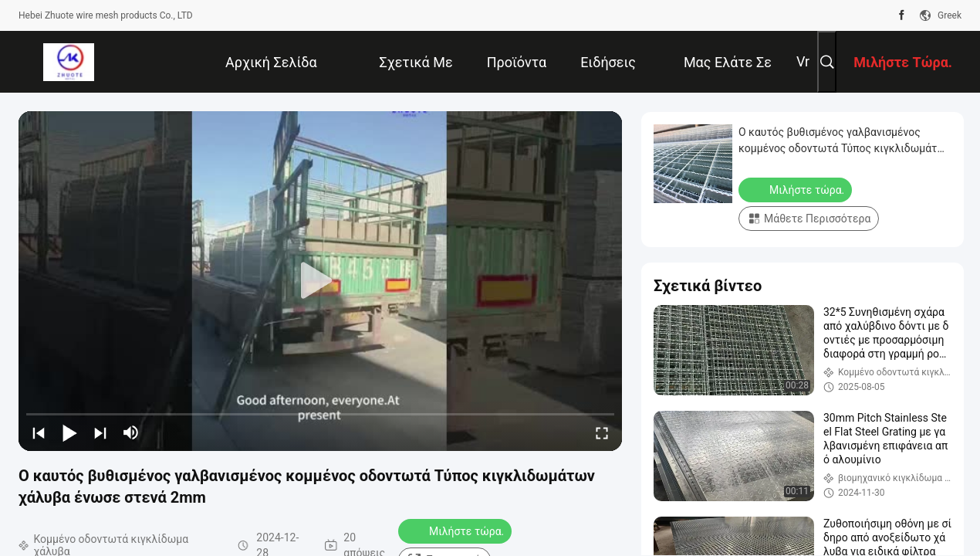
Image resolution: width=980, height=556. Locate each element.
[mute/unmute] (131, 432)
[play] (320, 281)
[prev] (39, 432)
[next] (100, 432)
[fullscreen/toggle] (602, 432)
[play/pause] (69, 432)
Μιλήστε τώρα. (456, 531)
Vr (803, 61)
